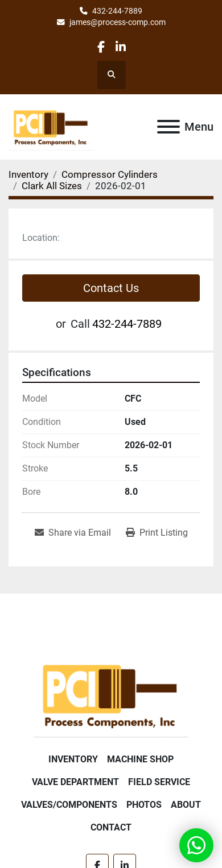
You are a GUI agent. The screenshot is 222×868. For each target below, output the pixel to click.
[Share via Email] (73, 533)
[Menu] (168, 127)
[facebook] (101, 47)
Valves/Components (69, 805)
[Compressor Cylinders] (110, 174)
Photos (144, 805)
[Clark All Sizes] (52, 186)
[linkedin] (120, 47)
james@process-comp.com (118, 22)
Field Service (159, 782)
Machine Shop (140, 759)
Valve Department (75, 782)
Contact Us (111, 288)
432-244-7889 (117, 11)
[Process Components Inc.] (111, 694)
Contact (111, 827)
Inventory (73, 759)
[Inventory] (28, 174)
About (186, 805)
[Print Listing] (157, 533)
